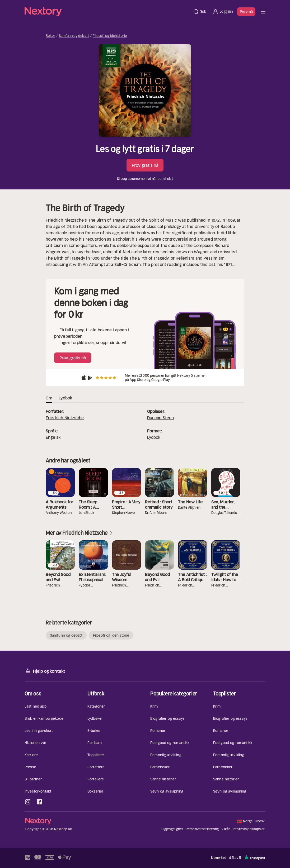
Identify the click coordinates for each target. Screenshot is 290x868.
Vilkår (226, 829)
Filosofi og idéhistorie (110, 36)
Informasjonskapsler (249, 829)
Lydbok (154, 437)
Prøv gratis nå (145, 165)
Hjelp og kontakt (45, 671)
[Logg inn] (223, 12)
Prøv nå (246, 12)
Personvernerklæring (202, 829)
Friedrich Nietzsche (65, 418)
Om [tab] (49, 398)
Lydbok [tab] (65, 398)
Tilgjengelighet (172, 829)
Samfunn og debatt (74, 36)
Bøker (50, 36)
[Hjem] (107, 12)
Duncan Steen (161, 418)
